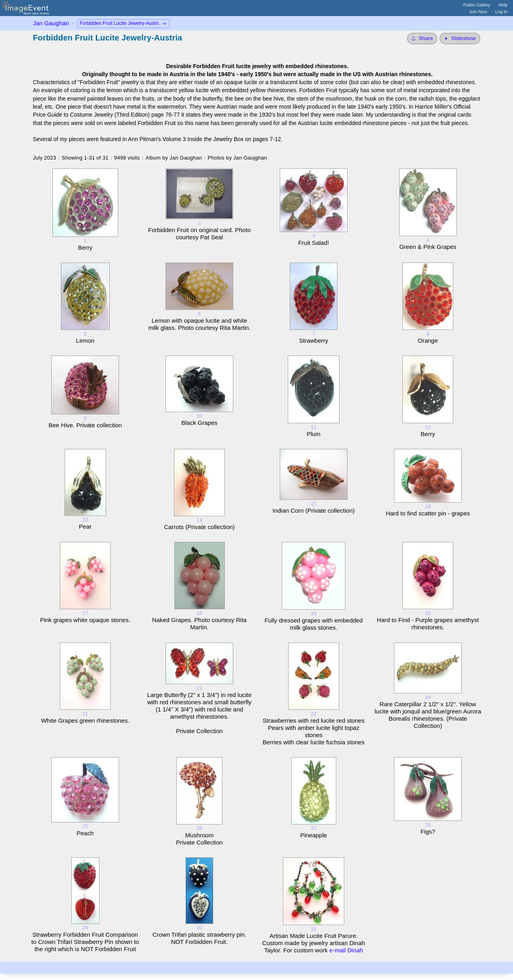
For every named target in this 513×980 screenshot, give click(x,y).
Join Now (478, 12)
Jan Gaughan (51, 23)
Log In (501, 12)
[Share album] (422, 38)
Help (503, 5)
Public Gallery (477, 5)
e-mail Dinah (346, 950)
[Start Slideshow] (460, 38)
